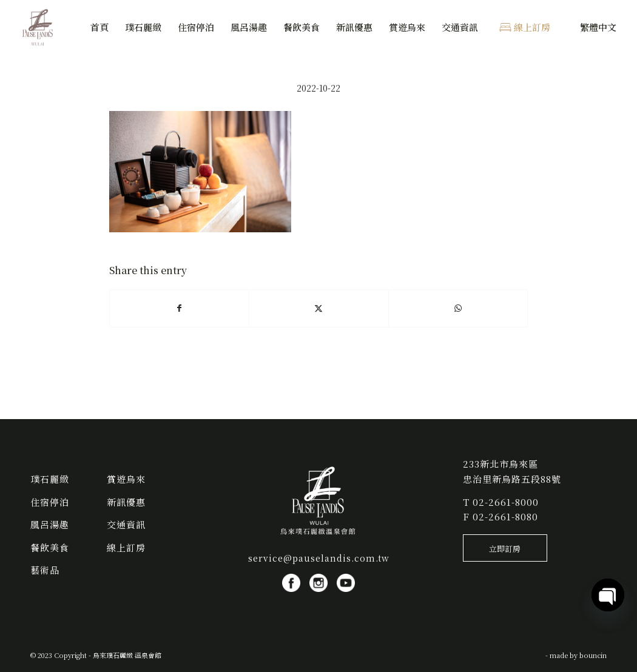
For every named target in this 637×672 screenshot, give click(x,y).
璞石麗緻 (50, 479)
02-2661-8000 (506, 502)
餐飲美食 (50, 547)
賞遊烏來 (126, 479)
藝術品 (45, 570)
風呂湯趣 (50, 524)
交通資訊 (126, 524)
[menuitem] (99, 27)
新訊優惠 (126, 502)
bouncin (593, 655)
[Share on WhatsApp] (458, 308)
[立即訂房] (505, 548)
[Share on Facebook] (179, 308)
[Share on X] (318, 308)
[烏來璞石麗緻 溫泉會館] (38, 27)
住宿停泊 (50, 502)
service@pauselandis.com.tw (319, 558)
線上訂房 (126, 547)
